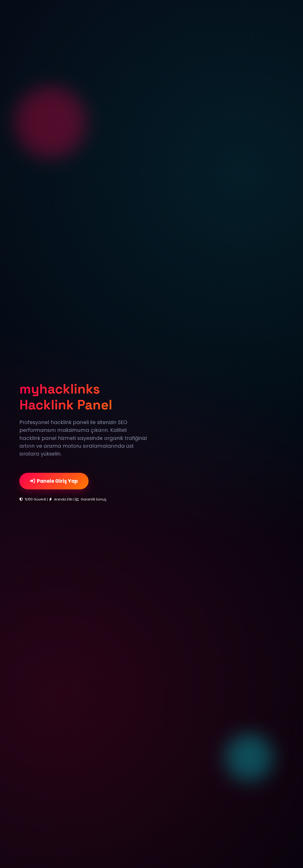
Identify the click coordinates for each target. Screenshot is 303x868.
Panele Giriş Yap (54, 481)
